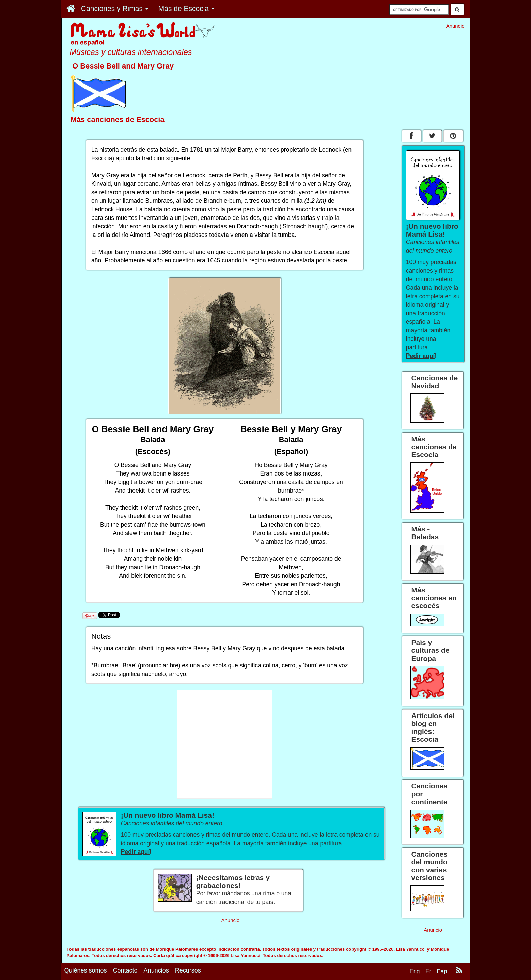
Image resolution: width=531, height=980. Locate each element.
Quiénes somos (86, 970)
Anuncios (156, 970)
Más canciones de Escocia (118, 119)
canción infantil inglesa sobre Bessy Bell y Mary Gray (185, 648)
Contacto (125, 970)
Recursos (188, 970)
